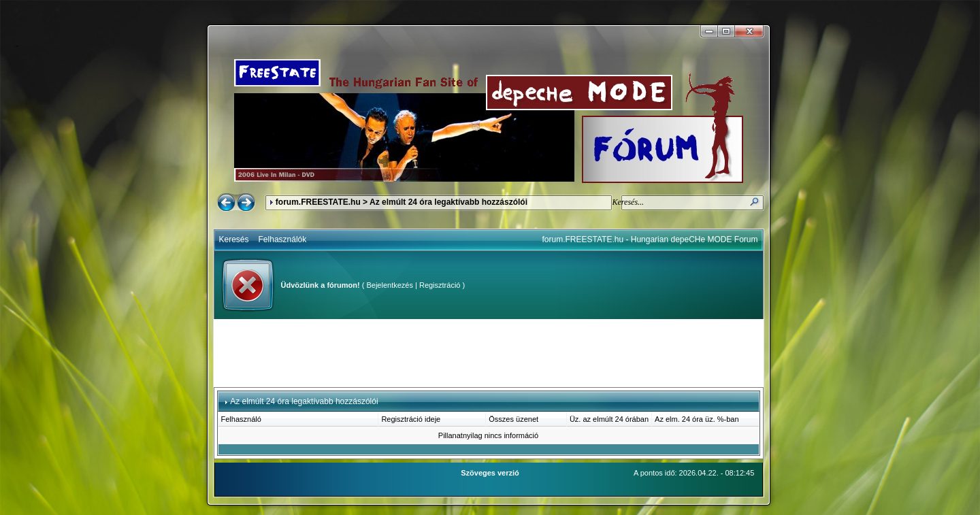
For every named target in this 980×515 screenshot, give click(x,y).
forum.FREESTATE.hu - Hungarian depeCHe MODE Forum (650, 239)
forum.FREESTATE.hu (318, 202)
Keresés (234, 239)
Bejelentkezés (390, 285)
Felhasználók (283, 239)
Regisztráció (440, 285)
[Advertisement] (489, 353)
